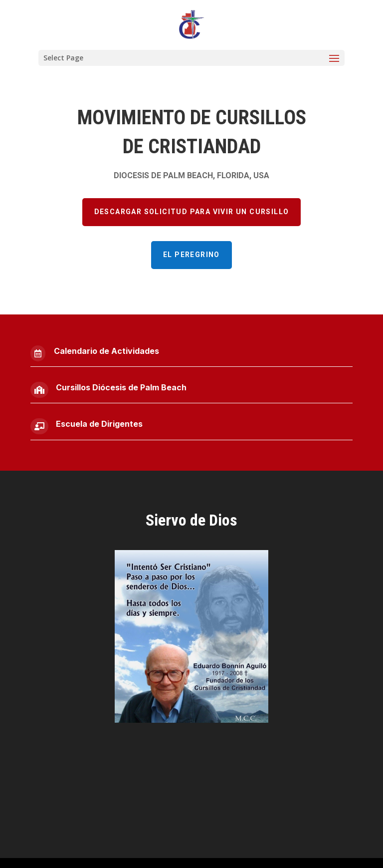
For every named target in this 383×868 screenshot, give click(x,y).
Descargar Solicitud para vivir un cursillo (192, 212)
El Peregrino (191, 255)
